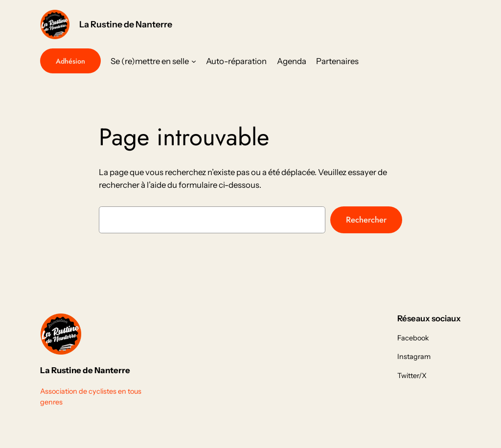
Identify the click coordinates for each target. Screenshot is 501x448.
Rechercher (366, 220)
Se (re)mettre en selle (150, 61)
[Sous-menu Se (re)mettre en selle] (194, 61)
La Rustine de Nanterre (126, 24)
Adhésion (70, 61)
